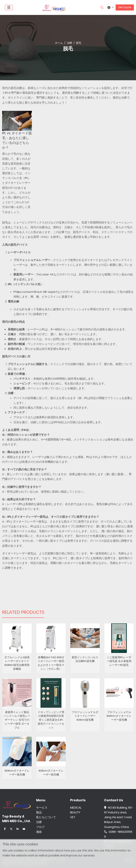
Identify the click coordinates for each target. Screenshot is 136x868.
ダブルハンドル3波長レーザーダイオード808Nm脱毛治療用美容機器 (17, 663)
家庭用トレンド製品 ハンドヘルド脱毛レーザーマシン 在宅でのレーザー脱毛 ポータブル (17, 720)
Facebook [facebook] (5, 829)
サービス (42, 808)
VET (73, 817)
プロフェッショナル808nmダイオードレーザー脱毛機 (119, 716)
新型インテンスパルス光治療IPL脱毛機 (85, 659)
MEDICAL (76, 808)
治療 (39, 822)
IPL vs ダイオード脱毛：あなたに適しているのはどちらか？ (17, 140)
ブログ (40, 827)
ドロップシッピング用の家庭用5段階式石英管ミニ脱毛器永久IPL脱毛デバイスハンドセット (51, 720)
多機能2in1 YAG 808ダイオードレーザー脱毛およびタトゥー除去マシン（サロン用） (51, 663)
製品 (39, 812)
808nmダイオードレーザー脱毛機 (17, 773)
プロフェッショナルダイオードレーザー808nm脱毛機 (85, 716)
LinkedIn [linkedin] (18, 829)
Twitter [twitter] (11, 829)
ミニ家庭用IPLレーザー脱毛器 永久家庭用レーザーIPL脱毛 (119, 661)
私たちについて (46, 817)
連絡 (39, 832)
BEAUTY (75, 812)
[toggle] (9, 7)
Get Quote (125, 7)
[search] (102, 7)
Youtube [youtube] (24, 829)
